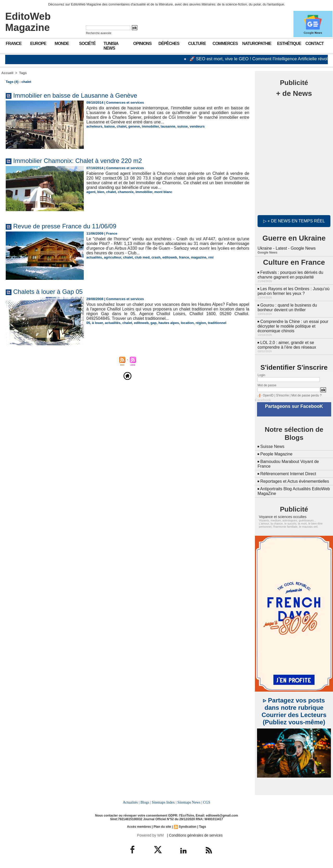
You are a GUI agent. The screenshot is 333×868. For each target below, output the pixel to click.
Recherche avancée (99, 33)
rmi (211, 257)
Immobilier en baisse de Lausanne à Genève (75, 95)
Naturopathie (257, 44)
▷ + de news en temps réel (294, 221)
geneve (134, 126)
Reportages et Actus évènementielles (295, 481)
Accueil (7, 73)
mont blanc (163, 192)
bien (101, 192)
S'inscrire (282, 395)
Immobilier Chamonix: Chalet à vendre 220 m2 (78, 161)
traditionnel (217, 323)
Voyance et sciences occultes (283, 517)
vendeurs (197, 126)
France (14, 44)
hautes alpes (169, 323)
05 (88, 323)
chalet (121, 126)
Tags (23, 73)
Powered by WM (150, 835)
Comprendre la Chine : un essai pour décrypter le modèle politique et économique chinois (293, 326)
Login (261, 375)
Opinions (142, 44)
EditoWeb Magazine (28, 22)
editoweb (170, 257)
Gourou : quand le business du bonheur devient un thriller (287, 307)
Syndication (188, 827)
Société (87, 44)
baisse (110, 126)
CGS (207, 802)
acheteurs (94, 126)
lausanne (168, 126)
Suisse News (272, 446)
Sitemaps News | (190, 802)
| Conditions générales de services (195, 835)
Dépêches (169, 44)
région (201, 323)
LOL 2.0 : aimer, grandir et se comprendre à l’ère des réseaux (287, 345)
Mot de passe (267, 385)
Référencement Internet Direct (288, 474)
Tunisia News (111, 46)
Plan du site (162, 827)
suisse (182, 126)
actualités (94, 257)
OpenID (268, 395)
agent (91, 192)
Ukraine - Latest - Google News (287, 248)
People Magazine (277, 454)
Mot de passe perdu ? (306, 395)
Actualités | (131, 802)
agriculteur (112, 257)
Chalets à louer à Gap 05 (48, 292)
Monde (62, 44)
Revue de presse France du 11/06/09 (65, 226)
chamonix (126, 192)
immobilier (150, 126)
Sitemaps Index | (164, 802)
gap (154, 323)
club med (142, 257)
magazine (199, 257)
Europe (38, 44)
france (184, 257)
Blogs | (146, 802)
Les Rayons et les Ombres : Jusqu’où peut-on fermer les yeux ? (293, 291)
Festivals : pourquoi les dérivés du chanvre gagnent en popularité (290, 275)
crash (156, 257)
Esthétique (289, 44)
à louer (98, 323)
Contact (315, 44)
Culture (197, 44)
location (187, 323)
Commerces (225, 44)
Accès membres (139, 827)
